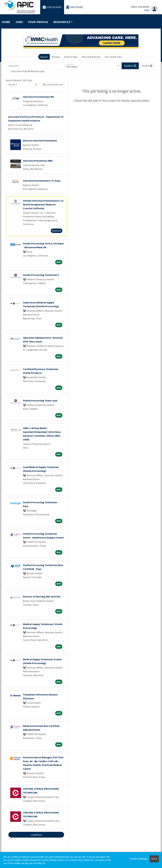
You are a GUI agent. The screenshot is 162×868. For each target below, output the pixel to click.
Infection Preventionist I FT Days (42, 181)
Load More (36, 835)
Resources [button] (62, 22)
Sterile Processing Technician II (41, 275)
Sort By (12, 85)
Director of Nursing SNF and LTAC (42, 596)
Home (6, 22)
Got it (154, 859)
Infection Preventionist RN (38, 97)
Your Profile (38, 22)
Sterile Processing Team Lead (40, 400)
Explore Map (71, 57)
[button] (147, 66)
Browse (56, 57)
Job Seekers (52, 7)
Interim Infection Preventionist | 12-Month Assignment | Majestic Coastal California (44, 204)
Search (44, 57)
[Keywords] (36, 66)
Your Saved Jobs (113, 57)
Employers (75, 7)
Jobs (19, 22)
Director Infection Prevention (40, 141)
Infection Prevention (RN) (38, 161)
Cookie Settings (138, 859)
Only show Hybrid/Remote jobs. (28, 71)
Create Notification (53, 85)
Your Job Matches (91, 57)
